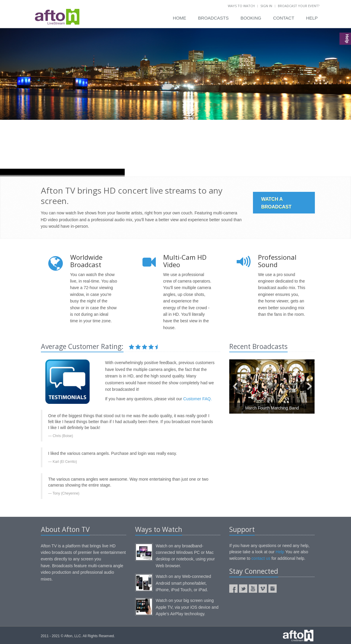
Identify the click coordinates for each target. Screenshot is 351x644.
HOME (180, 18)
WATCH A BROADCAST (276, 203)
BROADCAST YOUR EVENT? (299, 6)
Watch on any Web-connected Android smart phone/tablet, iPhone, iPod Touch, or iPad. (183, 583)
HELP (312, 18)
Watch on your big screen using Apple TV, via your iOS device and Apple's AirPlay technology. (187, 607)
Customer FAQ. (198, 399)
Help (280, 552)
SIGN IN (266, 6)
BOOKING (251, 18)
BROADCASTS (213, 18)
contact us (261, 558)
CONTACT (284, 18)
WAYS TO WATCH (241, 6)
